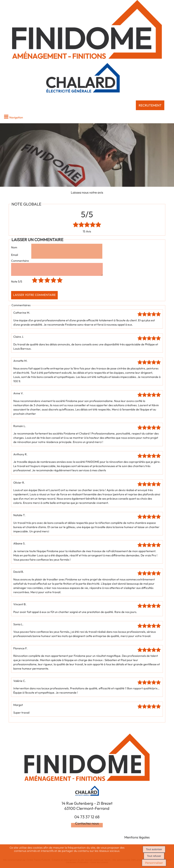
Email (15, 255)
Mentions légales (137, 840)
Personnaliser (154, 863)
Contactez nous (87, 826)
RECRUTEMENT (150, 105)
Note (17, 284)
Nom (14, 247)
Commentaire (20, 261)
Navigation (16, 117)
